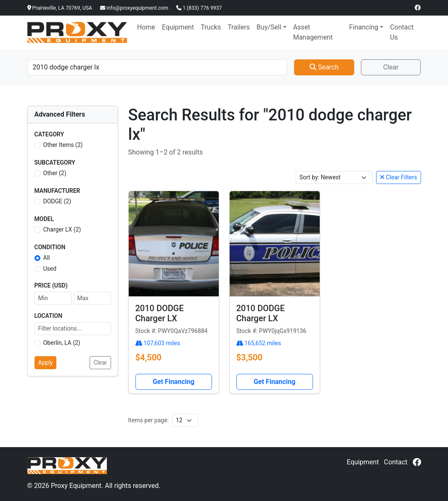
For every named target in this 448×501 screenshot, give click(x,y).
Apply (46, 362)
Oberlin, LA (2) (62, 343)
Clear (391, 67)
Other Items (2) (63, 145)
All (47, 258)
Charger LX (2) (62, 229)
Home (146, 27)
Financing (364, 27)
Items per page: (148, 420)
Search (324, 67)
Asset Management (313, 32)
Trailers (239, 27)
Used (50, 269)
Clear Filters (399, 177)
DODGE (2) (57, 201)
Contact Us (402, 32)
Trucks (211, 27)
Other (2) (55, 173)
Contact (396, 462)
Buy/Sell (269, 27)
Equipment (178, 27)
